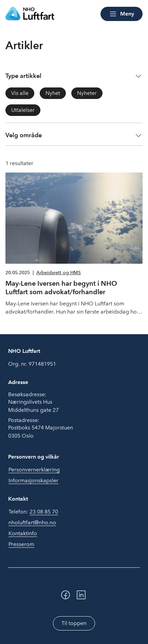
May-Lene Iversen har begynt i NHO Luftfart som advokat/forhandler (61, 288)
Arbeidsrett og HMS (59, 273)
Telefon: (33, 512)
